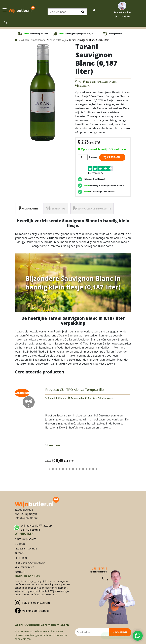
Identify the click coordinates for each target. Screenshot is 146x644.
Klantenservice (24, 567)
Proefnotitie (30, 209)
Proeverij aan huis (26, 549)
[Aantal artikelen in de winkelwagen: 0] (5, 22)
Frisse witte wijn (58, 40)
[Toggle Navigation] (5, 10)
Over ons (20, 544)
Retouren (21, 558)
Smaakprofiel (39, 40)
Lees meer (54, 445)
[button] (50, 469)
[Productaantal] (83, 157)
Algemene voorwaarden (30, 563)
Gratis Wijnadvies (25, 539)
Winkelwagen (114, 157)
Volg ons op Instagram (32, 603)
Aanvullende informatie (95, 209)
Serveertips (58, 209)
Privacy (19, 553)
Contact (20, 572)
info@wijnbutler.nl (26, 518)
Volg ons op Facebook (32, 611)
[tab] (28, 208)
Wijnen (25, 40)
